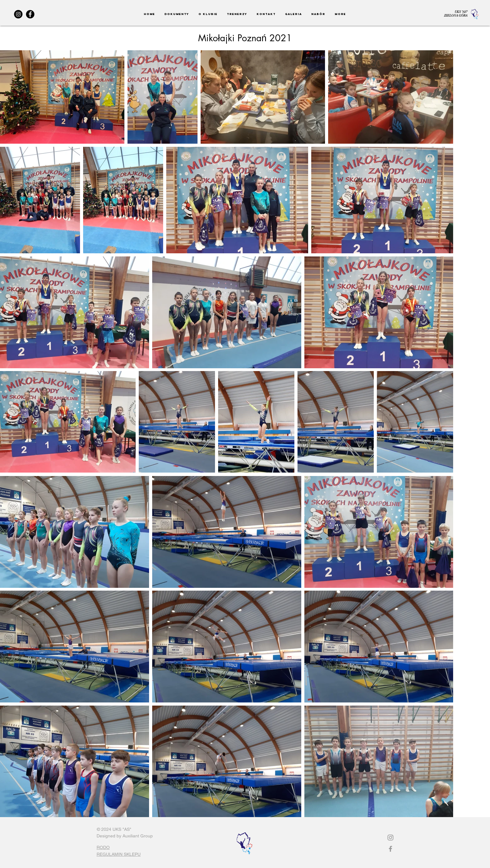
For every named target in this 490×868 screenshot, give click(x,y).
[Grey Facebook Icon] (390, 849)
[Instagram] (18, 14)
